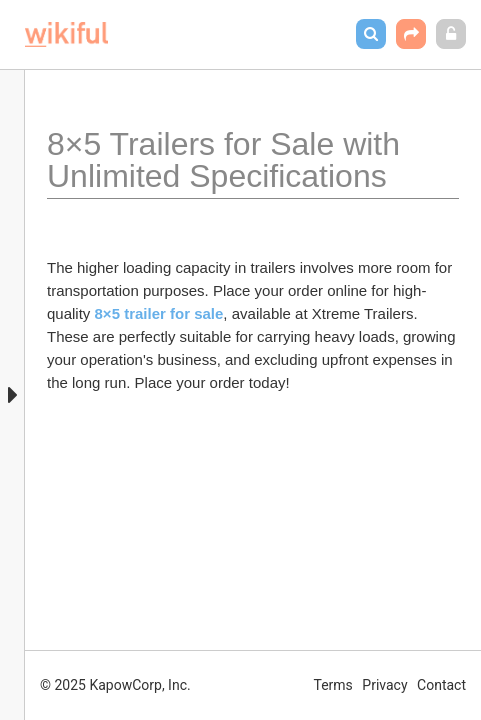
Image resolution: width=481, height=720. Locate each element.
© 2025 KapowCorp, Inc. (115, 685)
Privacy (384, 685)
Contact (441, 685)
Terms (333, 685)
